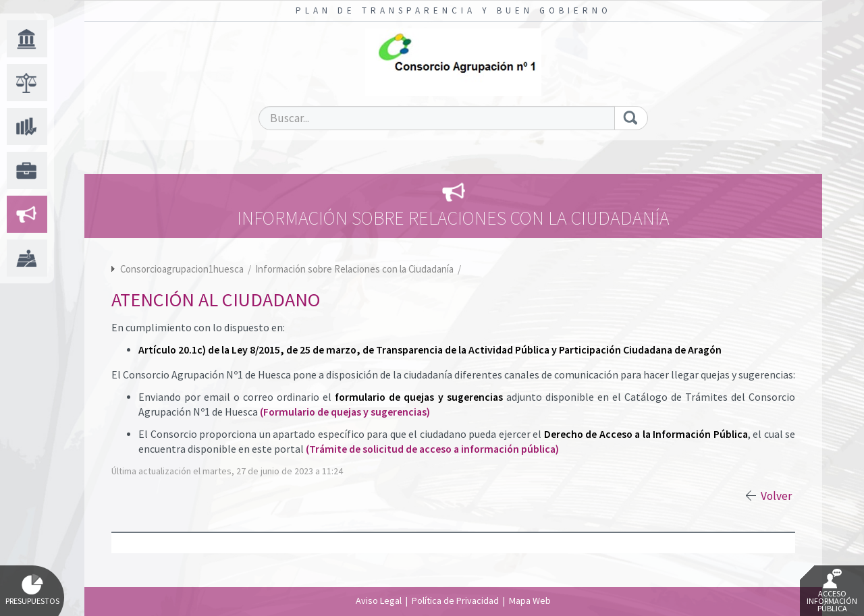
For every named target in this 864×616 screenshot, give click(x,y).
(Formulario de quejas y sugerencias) (345, 412)
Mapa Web (530, 600)
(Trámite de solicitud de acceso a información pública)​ (432, 449)
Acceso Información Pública (832, 591)
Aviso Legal (379, 600)
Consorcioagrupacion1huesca (182, 269)
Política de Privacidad (455, 600)
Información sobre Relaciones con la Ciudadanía (355, 269)
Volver (776, 496)
